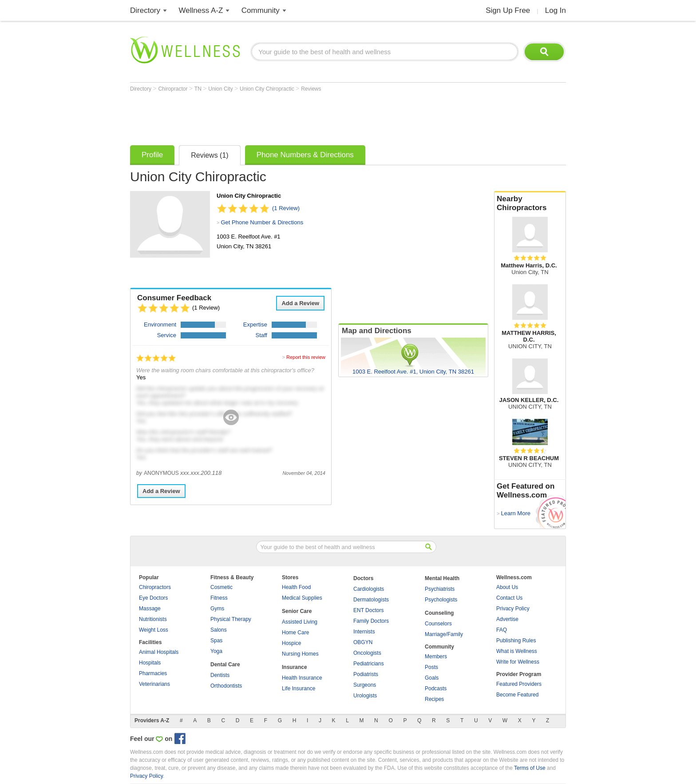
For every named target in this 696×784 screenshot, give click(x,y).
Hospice (291, 643)
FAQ (502, 630)
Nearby (530, 203)
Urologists (365, 696)
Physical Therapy (231, 619)
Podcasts (436, 688)
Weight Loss (154, 630)
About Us (507, 587)
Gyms (217, 609)
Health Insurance (302, 678)
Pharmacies (153, 673)
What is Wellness (517, 651)
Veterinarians (154, 684)
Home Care (295, 633)
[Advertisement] (292, 116)
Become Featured (517, 695)
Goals (432, 678)
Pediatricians (369, 664)
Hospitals (150, 663)
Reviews (311, 89)
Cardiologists (369, 589)
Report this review (306, 357)
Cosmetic (221, 587)
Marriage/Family (444, 634)
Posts (431, 667)
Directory (145, 10)
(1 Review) (286, 208)
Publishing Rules (516, 641)
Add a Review (300, 303)
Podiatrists (366, 674)
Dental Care (225, 665)
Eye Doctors (153, 598)
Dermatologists (371, 600)
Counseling (439, 613)
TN (199, 89)
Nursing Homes (300, 654)
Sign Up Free (508, 10)
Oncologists (367, 653)
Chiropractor (173, 89)
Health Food (296, 587)
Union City (221, 89)
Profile (152, 155)
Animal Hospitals (159, 652)
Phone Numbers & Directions (305, 155)
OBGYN (363, 642)
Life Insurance (299, 688)
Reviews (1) (210, 155)
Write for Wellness (518, 662)
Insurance (295, 667)
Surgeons (365, 685)
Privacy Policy (513, 609)
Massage (150, 609)
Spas (216, 641)
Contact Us (509, 598)
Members (436, 657)
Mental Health (442, 578)
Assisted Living (300, 622)
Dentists (220, 675)
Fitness (219, 598)
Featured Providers (519, 684)
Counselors (438, 624)
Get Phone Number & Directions (262, 222)
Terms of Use (530, 768)
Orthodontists (226, 686)
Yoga (216, 651)
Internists (364, 632)
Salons (219, 630)
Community (261, 10)
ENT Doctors (368, 610)
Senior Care (297, 611)
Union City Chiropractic (268, 89)
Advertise (507, 619)
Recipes (434, 699)
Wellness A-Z (201, 10)
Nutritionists (153, 619)
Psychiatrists (440, 589)
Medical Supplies (302, 598)
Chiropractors (155, 587)
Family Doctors (371, 621)
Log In (556, 10)
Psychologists (441, 600)
